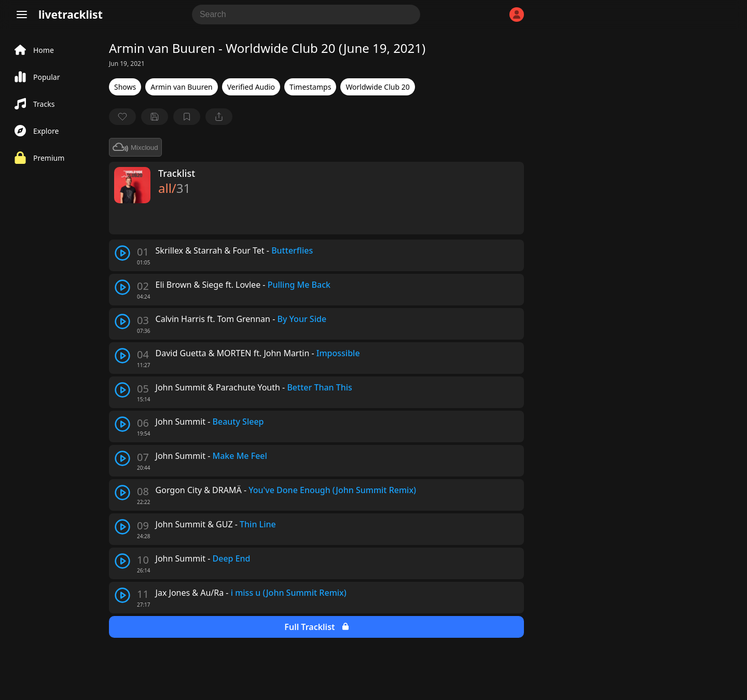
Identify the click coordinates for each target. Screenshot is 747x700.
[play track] (122, 253)
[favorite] (122, 117)
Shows (125, 87)
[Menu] (22, 15)
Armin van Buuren (181, 87)
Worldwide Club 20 (377, 87)
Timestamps (310, 87)
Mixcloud (135, 147)
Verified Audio (251, 87)
